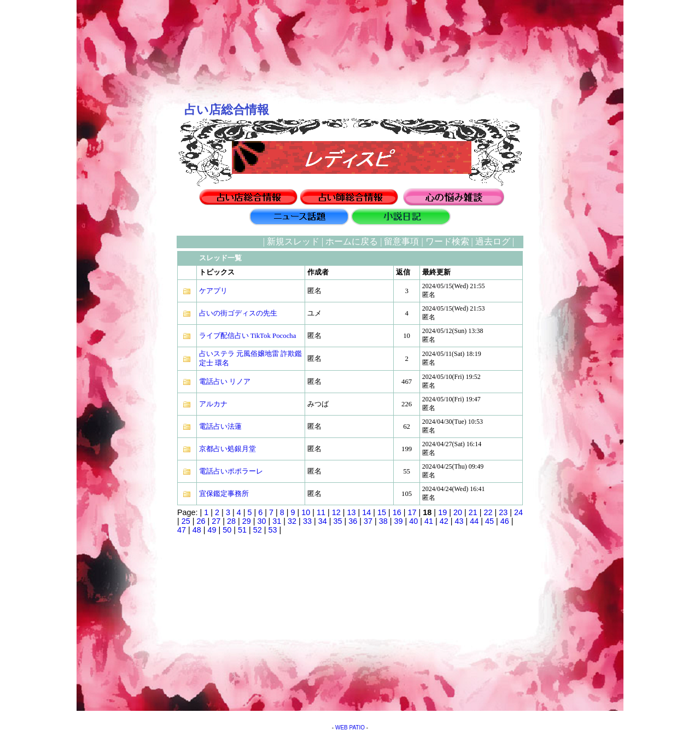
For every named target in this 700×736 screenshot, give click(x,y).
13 (352, 512)
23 (503, 512)
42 (444, 521)
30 (262, 521)
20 (458, 512)
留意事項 (401, 241)
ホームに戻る (352, 241)
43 (459, 521)
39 (398, 521)
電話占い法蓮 (220, 427)
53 (273, 530)
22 (488, 512)
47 (182, 530)
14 (366, 512)
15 (382, 512)
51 (242, 530)
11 (321, 512)
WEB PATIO (350, 728)
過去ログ (493, 241)
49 (212, 530)
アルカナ (213, 404)
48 (197, 530)
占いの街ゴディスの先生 (238, 313)
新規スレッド (293, 241)
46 (505, 521)
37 (368, 521)
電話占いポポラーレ (231, 471)
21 (473, 512)
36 (353, 521)
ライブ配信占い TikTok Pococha (248, 336)
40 (413, 521)
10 (306, 512)
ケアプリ (213, 291)
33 (307, 521)
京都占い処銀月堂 (227, 449)
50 (227, 530)
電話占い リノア (225, 382)
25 (186, 521)
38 (383, 521)
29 (247, 521)
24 (518, 512)
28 (231, 521)
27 (216, 521)
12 (336, 512)
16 (397, 512)
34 (323, 521)
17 (412, 512)
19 (442, 512)
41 (429, 521)
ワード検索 (447, 241)
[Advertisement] (123, 400)
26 (201, 521)
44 (474, 521)
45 (489, 521)
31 (277, 521)
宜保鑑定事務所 (224, 494)
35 (337, 521)
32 (292, 521)
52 (258, 530)
